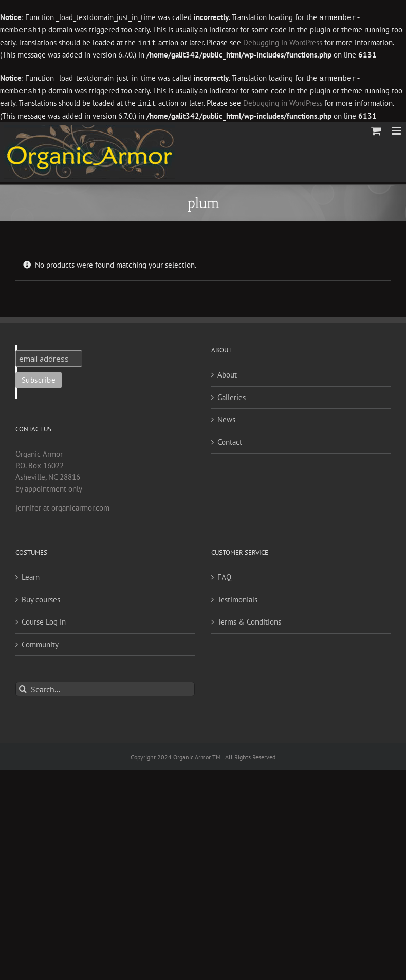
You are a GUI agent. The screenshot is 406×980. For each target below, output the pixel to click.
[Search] (23, 686)
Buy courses (41, 597)
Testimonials (237, 597)
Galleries (232, 394)
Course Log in (44, 619)
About (227, 372)
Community (40, 641)
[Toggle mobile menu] (397, 128)
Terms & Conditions (249, 619)
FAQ (224, 574)
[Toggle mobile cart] (376, 128)
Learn (31, 574)
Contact (230, 439)
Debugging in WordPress (283, 42)
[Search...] (105, 686)
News (226, 416)
